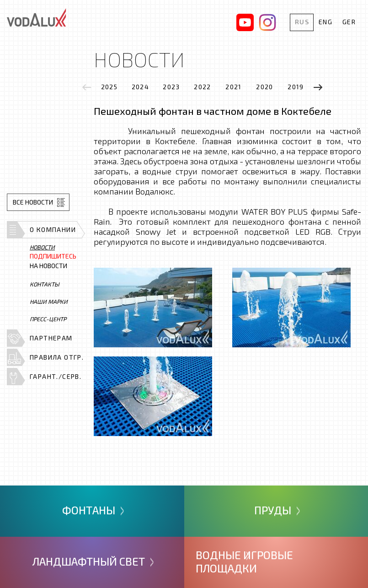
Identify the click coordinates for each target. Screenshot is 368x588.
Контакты (45, 284)
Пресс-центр (48, 319)
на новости (53, 261)
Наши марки (49, 302)
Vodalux (37, 17)
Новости (42, 247)
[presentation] (87, 87)
